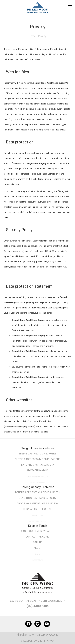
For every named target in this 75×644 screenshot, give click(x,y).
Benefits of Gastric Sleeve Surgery (38, 492)
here (6, 217)
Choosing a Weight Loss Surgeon (37, 504)
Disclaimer (26, 641)
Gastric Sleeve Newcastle (38, 531)
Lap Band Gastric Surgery (38, 466)
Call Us (37, 543)
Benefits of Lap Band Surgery (37, 498)
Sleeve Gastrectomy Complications (38, 459)
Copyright (39, 641)
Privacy (50, 641)
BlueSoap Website (49, 635)
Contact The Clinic (38, 537)
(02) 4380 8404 (38, 606)
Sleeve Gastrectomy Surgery (37, 454)
